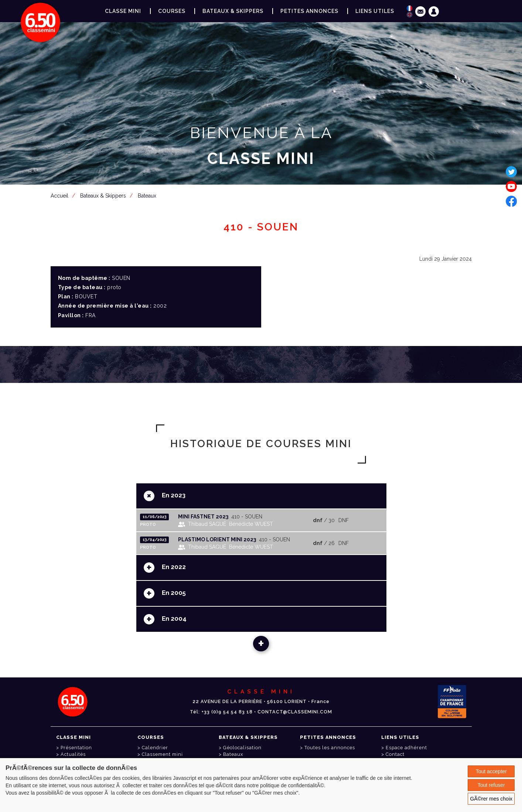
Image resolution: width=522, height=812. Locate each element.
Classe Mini (123, 11)
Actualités (73, 754)
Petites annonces (309, 11)
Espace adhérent (263, 195)
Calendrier (155, 748)
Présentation (76, 748)
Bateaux (233, 754)
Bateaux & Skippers (233, 11)
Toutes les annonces (330, 748)
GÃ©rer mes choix (491, 799)
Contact (395, 754)
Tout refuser (491, 785)
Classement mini (162, 754)
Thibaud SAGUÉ (207, 524)
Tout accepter (491, 771)
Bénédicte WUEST (251, 524)
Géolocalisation (242, 748)
